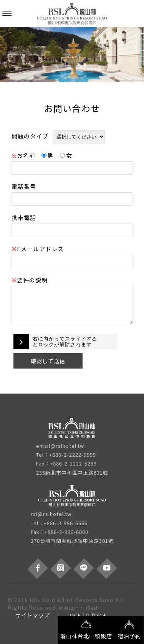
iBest (92, 608)
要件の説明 (30, 280)
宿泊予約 (129, 629)
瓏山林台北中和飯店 (86, 629)
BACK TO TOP (84, 615)
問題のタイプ (30, 136)
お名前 (23, 155)
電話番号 (24, 186)
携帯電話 (24, 218)
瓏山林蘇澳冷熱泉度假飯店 (72, 13)
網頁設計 (69, 608)
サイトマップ (33, 615)
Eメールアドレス (38, 249)
